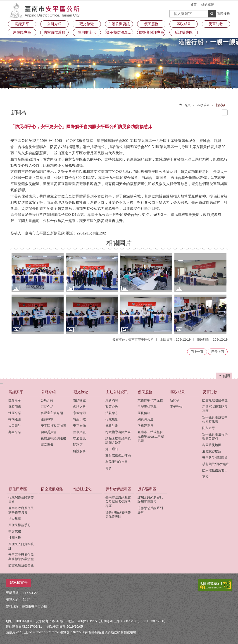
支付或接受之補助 (118, 455)
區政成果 (203, 105)
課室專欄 (47, 445)
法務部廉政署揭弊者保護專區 (118, 514)
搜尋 (173, 12)
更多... (110, 468)
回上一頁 (197, 352)
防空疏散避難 (54, 32)
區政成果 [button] (184, 24)
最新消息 (112, 400)
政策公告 (112, 407)
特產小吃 (79, 419)
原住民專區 (18, 489)
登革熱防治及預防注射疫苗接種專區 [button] (120, 32)
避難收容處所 (212, 451)
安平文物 (79, 426)
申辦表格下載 (147, 407)
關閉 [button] (226, 376)
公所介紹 (48, 392)
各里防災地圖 (212, 445)
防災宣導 (209, 428)
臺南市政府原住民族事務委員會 (21, 510)
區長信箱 (144, 413)
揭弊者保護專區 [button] (151, 32)
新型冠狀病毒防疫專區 (215, 409)
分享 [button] (229, 5)
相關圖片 (119, 243)
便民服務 (145, 392)
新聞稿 (221, 105)
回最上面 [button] (218, 352)
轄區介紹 (15, 413)
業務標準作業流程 (150, 400)
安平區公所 (45, 10)
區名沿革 (15, 400)
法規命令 (112, 413)
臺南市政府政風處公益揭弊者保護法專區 (118, 502)
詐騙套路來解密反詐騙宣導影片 (150, 499)
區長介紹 (47, 407)
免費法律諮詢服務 (53, 438)
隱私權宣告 (19, 583)
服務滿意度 (145, 426)
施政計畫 (112, 426)
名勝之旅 (79, 407)
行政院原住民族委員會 (21, 499)
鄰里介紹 (15, 432)
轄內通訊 (15, 419)
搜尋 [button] (212, 14)
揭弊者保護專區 (119, 489)
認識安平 (16, 392)
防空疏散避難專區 (215, 400)
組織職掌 (47, 419)
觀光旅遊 (81, 392)
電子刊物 (176, 407)
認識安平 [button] (22, 24)
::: (12, 101)
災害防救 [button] (216, 24)
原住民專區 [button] (22, 32)
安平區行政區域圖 (53, 426)
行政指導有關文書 (118, 432)
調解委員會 (49, 432)
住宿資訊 (79, 432)
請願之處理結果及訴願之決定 (118, 440)
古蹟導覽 (79, 400)
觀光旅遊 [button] (87, 24)
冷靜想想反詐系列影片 (150, 510)
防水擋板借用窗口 (215, 470)
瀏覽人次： (14, 599)
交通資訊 (79, 438)
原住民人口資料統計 (21, 546)
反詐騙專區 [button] (184, 32)
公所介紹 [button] (54, 24)
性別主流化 (87, 32)
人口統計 (15, 426)
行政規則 (112, 419)
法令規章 (15, 519)
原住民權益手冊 (19, 525)
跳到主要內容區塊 (2, 2)
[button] (38, 273)
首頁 (193, 5)
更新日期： (14, 593)
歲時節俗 (15, 407)
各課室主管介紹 (52, 413)
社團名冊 (15, 538)
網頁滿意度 (145, 419)
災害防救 (210, 392)
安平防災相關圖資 (215, 458)
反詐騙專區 (147, 489)
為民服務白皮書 (117, 462)
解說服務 (79, 451)
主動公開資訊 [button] (119, 24)
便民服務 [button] (151, 24)
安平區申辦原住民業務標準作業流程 (21, 557)
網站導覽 (208, 5)
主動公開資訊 (117, 392)
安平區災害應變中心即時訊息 (215, 419)
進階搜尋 (224, 14)
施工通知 (112, 449)
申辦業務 (15, 531)
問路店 (78, 445)
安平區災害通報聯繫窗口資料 (215, 436)
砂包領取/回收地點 (215, 464)
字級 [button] (222, 5)
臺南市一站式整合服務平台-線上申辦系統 (151, 436)
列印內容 (225, 112)
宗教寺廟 (79, 413)
